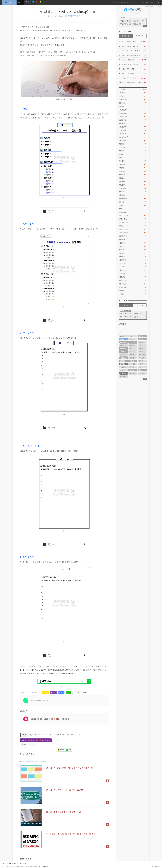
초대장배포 (133, 280)
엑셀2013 (133, 209)
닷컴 (133, 9)
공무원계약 (133, 130)
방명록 (9, 864)
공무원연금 (133, 120)
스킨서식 (133, 273)
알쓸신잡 (133, 250)
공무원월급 (133, 113)
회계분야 (133, 181)
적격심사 (141, 358)
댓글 (22, 859)
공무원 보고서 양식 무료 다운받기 (133, 314)
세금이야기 (133, 260)
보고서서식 (133, 140)
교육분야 (133, 164)
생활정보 (133, 239)
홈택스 (141, 370)
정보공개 (133, 178)
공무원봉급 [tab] (126, 36)
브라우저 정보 (133, 222)
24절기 (132, 348)
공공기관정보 (133, 229)
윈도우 (141, 348)
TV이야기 (133, 267)
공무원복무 (133, 127)
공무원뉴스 (133, 93)
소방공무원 (124, 376)
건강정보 (133, 243)
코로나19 (142, 355)
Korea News (133, 287)
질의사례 (133, 158)
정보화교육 (133, 198)
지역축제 (133, 103)
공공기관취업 (133, 236)
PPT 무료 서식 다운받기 (130, 317)
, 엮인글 (28, 859)
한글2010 (133, 205)
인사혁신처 (142, 352)
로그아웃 (20, 864)
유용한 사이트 (133, 226)
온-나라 (133, 202)
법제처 (141, 336)
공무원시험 (133, 100)
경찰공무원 (142, 364)
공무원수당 (137, 2)
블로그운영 (133, 284)
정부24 (132, 370)
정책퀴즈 (133, 106)
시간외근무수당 (143, 345)
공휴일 (132, 358)
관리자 (153, 2)
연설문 (133, 154)
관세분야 (133, 161)
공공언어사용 (133, 137)
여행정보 (133, 195)
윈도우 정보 (133, 219)
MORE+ (145, 26)
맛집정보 (133, 192)
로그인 (14, 864)
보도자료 (133, 147)
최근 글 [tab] (126, 305)
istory (36, 866)
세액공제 (132, 364)
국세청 (141, 339)
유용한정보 (133, 96)
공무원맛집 (133, 188)
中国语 (133, 294)
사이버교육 (133, 212)
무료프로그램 (133, 216)
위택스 (132, 336)
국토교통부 (133, 361)
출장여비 (123, 355)
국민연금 (133, 253)
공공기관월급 (133, 233)
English (133, 291)
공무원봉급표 (144, 2)
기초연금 (132, 373)
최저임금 (132, 367)
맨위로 (25, 864)
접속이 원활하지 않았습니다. (132, 24)
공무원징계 (133, 123)
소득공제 (123, 367)
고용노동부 (124, 352)
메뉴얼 (133, 151)
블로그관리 (133, 270)
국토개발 (133, 171)
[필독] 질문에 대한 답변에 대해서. (133, 21)
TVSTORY (133, 263)
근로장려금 (124, 345)
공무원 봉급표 (124, 336)
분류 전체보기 (133, 89)
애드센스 (133, 277)
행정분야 (133, 185)
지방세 (132, 352)
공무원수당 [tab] (140, 36)
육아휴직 (141, 373)
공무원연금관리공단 (133, 339)
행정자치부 (124, 339)
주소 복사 (24, 735)
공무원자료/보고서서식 (73, 16)
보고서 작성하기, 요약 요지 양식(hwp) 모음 (64, 12)
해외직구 (133, 256)
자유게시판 (117, 2)
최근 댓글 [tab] (140, 305)
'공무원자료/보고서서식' (31, 761)
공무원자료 (133, 134)
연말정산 (131, 2)
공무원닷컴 (9, 2)
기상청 (132, 355)
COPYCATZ (157, 866)
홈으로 (4, 864)
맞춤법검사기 (124, 2)
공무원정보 (133, 110)
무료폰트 (141, 367)
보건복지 (133, 168)
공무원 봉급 (142, 361)
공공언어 (132, 345)
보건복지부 (133, 342)
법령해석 (133, 144)
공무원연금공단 (124, 348)
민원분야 (133, 175)
